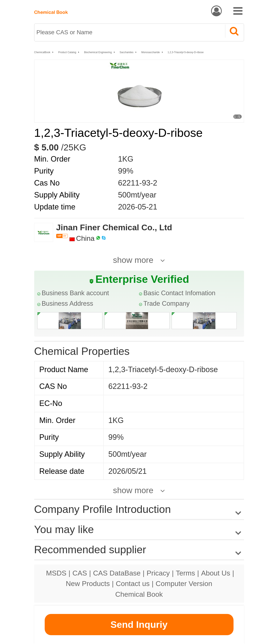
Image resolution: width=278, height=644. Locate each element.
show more (133, 260)
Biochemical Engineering (98, 52)
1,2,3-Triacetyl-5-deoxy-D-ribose (186, 52)
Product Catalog (67, 52)
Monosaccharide (150, 52)
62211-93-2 (138, 183)
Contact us (133, 583)
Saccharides (127, 52)
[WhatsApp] (98, 238)
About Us (216, 573)
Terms (185, 573)
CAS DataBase (117, 573)
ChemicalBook (42, 52)
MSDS (56, 573)
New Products (88, 583)
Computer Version (184, 583)
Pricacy (158, 573)
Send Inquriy (139, 625)
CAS (80, 573)
